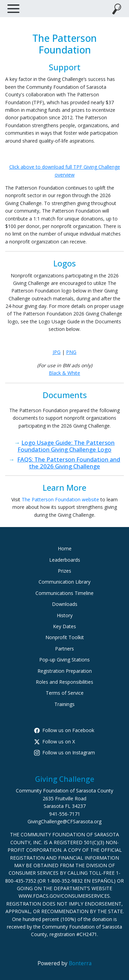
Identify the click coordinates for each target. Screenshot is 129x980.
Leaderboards (65, 560)
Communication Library (64, 582)
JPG (57, 352)
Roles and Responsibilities (64, 682)
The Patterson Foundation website (60, 499)
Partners (64, 649)
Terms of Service (65, 693)
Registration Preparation (65, 671)
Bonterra (80, 963)
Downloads (65, 604)
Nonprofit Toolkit (65, 637)
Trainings (64, 704)
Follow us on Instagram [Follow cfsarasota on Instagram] (64, 752)
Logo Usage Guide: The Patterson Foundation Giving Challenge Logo (66, 446)
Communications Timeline (64, 593)
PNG (71, 352)
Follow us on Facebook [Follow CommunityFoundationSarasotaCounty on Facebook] (64, 730)
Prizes (64, 571)
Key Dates (64, 626)
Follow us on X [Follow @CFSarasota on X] (55, 742)
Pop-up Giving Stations (64, 660)
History (65, 615)
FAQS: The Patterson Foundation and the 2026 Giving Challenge (69, 463)
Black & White (64, 373)
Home (65, 548)
